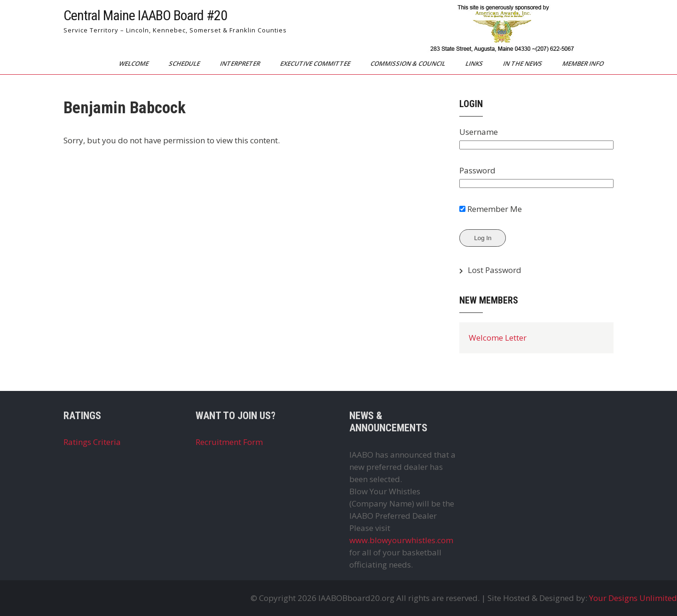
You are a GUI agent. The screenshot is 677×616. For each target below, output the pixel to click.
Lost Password (495, 270)
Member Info (584, 63)
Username (479, 132)
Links (475, 63)
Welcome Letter (498, 338)
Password (477, 170)
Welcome (134, 63)
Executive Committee (316, 63)
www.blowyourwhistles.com (401, 540)
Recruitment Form (229, 442)
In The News (523, 63)
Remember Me (491, 209)
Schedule (185, 63)
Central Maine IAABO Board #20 (145, 15)
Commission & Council (409, 63)
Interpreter (241, 63)
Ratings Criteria (92, 442)
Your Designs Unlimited (633, 598)
